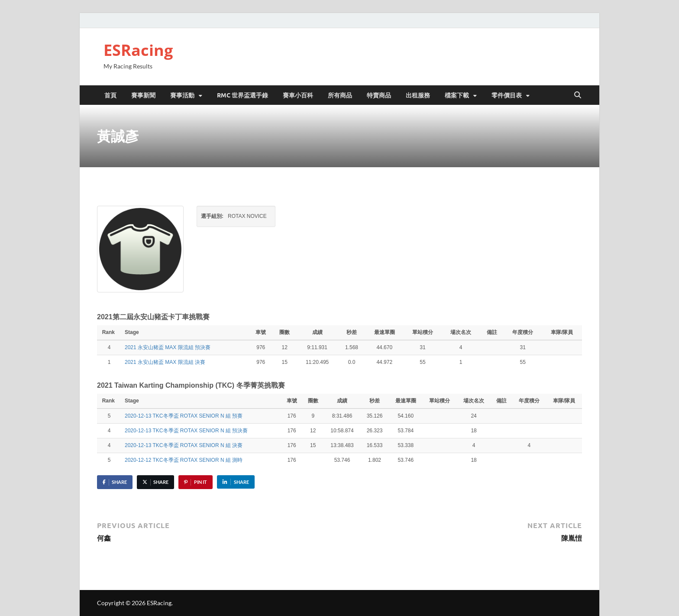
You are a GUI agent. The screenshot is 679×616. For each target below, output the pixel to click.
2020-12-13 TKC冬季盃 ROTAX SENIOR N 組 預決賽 (186, 431)
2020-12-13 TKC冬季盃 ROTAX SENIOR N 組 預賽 (184, 416)
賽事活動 (182, 95)
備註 (492, 332)
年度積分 (523, 332)
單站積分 (423, 332)
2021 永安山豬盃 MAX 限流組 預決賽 (168, 347)
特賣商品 (379, 95)
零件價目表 (507, 95)
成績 (317, 332)
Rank (109, 332)
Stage (133, 332)
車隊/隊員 (562, 332)
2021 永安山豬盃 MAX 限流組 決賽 (165, 362)
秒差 (352, 332)
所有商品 (340, 95)
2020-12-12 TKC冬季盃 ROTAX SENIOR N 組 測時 (184, 460)
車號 (261, 332)
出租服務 (418, 95)
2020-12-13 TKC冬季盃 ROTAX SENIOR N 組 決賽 (184, 445)
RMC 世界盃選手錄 (242, 95)
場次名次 (461, 332)
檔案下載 (457, 95)
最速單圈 (385, 332)
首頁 (110, 95)
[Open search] (578, 95)
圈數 (285, 332)
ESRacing (138, 50)
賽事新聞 (143, 95)
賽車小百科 (298, 95)
